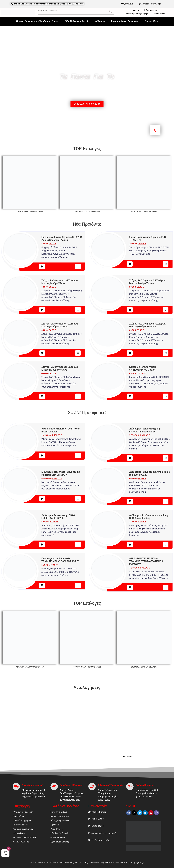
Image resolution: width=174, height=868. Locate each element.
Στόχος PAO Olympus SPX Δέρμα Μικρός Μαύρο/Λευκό (147, 282)
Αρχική (136, 10)
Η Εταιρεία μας (151, 10)
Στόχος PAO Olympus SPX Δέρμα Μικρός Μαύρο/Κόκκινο (147, 325)
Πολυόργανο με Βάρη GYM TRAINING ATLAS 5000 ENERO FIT (60, 560)
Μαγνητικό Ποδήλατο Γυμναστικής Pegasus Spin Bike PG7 (61, 473)
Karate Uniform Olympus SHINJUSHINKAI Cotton (143, 368)
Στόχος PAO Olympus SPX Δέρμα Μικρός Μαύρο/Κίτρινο (60, 368)
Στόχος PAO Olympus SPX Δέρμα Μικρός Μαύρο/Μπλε (60, 282)
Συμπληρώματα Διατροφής (125, 21)
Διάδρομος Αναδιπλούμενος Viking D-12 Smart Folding (149, 517)
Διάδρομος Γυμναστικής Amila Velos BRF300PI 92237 (149, 473)
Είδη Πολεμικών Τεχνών (77, 21)
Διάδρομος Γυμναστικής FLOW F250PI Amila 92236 (58, 517)
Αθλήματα (100, 21)
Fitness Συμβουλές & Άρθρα (136, 14)
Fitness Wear (151, 21)
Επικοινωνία (159, 14)
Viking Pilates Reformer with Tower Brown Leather (61, 430)
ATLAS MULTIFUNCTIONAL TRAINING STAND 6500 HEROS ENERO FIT (146, 561)
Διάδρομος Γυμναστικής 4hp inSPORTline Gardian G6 (145, 430)
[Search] (111, 12)
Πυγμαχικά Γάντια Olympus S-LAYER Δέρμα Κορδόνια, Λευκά (62, 239)
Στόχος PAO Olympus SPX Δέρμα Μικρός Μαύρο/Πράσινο (60, 325)
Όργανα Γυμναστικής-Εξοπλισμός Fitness (38, 21)
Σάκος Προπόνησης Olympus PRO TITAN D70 (147, 239)
